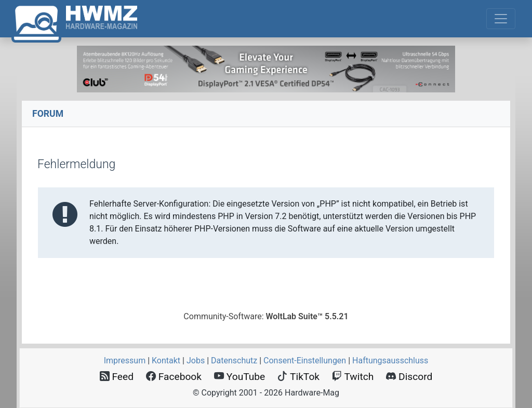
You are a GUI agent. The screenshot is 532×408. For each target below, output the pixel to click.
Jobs (196, 361)
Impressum (125, 361)
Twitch (353, 377)
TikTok (298, 377)
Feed (117, 377)
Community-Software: (266, 316)
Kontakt (166, 361)
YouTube (240, 377)
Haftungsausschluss (390, 361)
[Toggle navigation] (501, 19)
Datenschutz (234, 361)
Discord (409, 377)
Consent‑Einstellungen (305, 361)
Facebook (174, 377)
